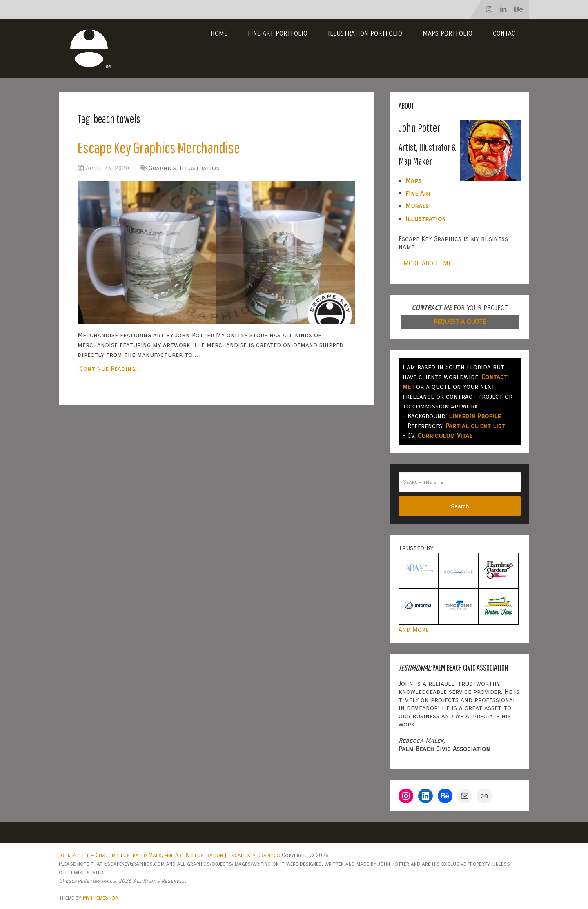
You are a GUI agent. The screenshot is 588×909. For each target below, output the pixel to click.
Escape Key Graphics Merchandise (159, 147)
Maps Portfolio (448, 33)
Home (219, 33)
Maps (413, 181)
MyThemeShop (100, 898)
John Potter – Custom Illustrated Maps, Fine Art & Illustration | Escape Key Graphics (169, 855)
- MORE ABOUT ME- (427, 263)
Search (460, 506)
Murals (417, 206)
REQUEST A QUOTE (460, 322)
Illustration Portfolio (365, 33)
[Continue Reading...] (109, 369)
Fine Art (418, 193)
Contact (506, 33)
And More (414, 629)
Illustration (200, 168)
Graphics (163, 168)
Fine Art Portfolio (278, 33)
